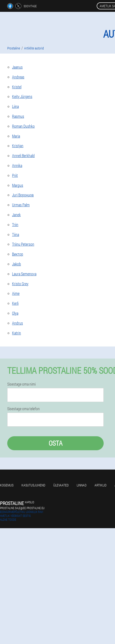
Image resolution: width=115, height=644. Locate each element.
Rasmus (18, 116)
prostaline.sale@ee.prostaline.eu (22, 508)
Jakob (17, 264)
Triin (15, 225)
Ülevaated (61, 485)
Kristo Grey (20, 284)
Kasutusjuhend (33, 485)
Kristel (17, 87)
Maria (16, 136)
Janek (16, 215)
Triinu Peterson (23, 244)
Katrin (17, 333)
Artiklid (101, 485)
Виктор (18, 254)
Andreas (18, 77)
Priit (15, 175)
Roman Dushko (23, 126)
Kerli (15, 303)
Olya (15, 313)
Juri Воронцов (23, 195)
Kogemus (7, 485)
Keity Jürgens (22, 96)
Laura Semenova (24, 274)
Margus (18, 185)
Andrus (17, 323)
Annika (17, 165)
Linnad (82, 485)
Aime (16, 293)
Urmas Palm (21, 205)
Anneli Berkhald (23, 156)
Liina (15, 106)
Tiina (16, 234)
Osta (56, 443)
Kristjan (18, 146)
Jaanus (17, 67)
